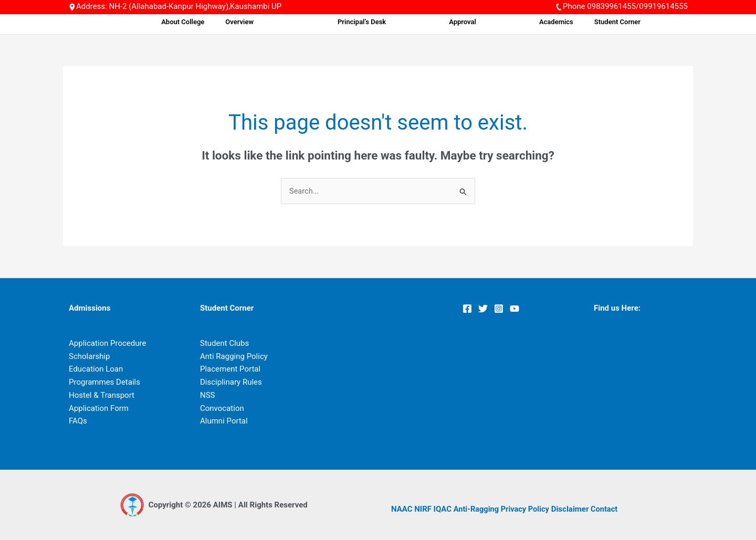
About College (289, 22)
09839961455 (611, 6)
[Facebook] (467, 309)
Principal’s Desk (432, 22)
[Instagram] (499, 309)
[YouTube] (514, 309)
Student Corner (636, 22)
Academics (582, 22)
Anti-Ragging (477, 509)
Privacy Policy (527, 509)
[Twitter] (483, 309)
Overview (339, 22)
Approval (510, 22)
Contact (608, 509)
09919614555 (663, 6)
